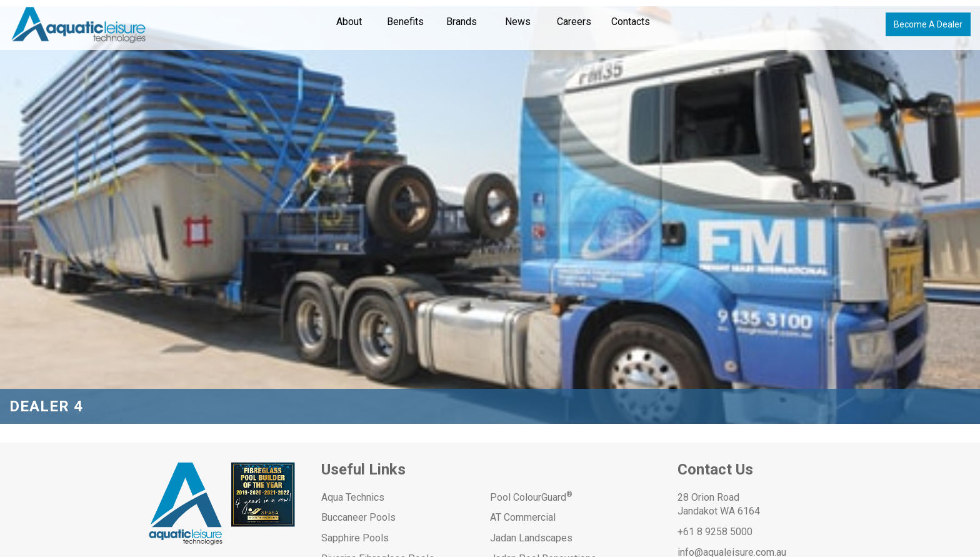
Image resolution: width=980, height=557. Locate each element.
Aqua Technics (353, 497)
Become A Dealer (928, 24)
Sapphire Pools (355, 538)
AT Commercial (523, 517)
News (518, 22)
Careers (574, 22)
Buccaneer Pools (358, 517)
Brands (462, 22)
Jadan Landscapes (531, 538)
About (349, 22)
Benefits (405, 22)
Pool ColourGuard (531, 497)
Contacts (631, 22)
